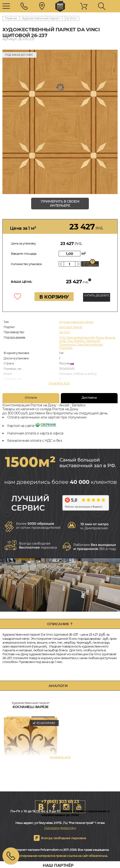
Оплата (31, 397)
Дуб (62, 337)
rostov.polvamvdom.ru (60, 6)
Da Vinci (71, 18)
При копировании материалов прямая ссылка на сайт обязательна (59, 856)
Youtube (79, 807)
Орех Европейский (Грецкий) (81, 346)
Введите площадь (24, 254)
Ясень (100, 337)
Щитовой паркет (71, 327)
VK (41, 807)
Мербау (79, 341)
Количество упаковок (26, 264)
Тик (70, 341)
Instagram (66, 807)
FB (54, 807)
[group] (60, 122)
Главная (11, 18)
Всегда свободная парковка (64, 838)
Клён (63, 341)
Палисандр (67, 344)
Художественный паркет (41, 18)
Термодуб (93, 341)
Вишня (110, 337)
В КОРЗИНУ (54, 297)
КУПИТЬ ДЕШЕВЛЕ (97, 295)
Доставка (89, 397)
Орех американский (80, 337)
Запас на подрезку (90, 264)
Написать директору (60, 828)
